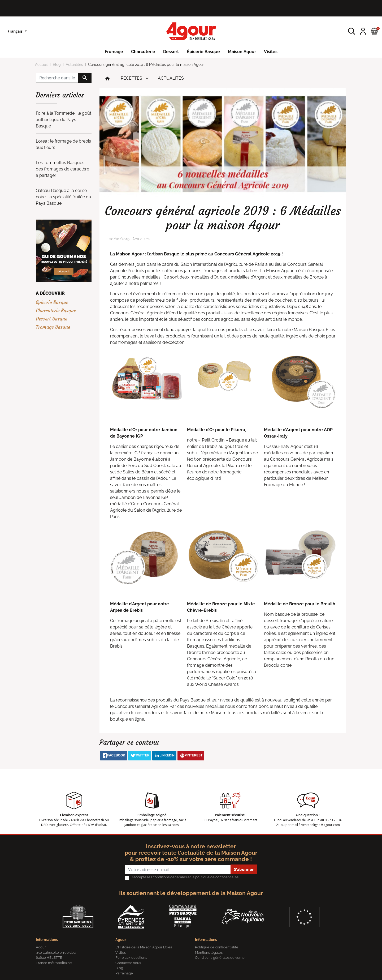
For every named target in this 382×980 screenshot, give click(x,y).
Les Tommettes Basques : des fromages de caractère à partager (62, 169)
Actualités (171, 78)
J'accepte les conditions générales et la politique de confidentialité (185, 877)
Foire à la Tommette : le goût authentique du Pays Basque (64, 120)
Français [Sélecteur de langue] (16, 31)
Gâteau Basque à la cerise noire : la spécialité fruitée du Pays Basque (64, 197)
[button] (352, 31)
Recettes (131, 78)
